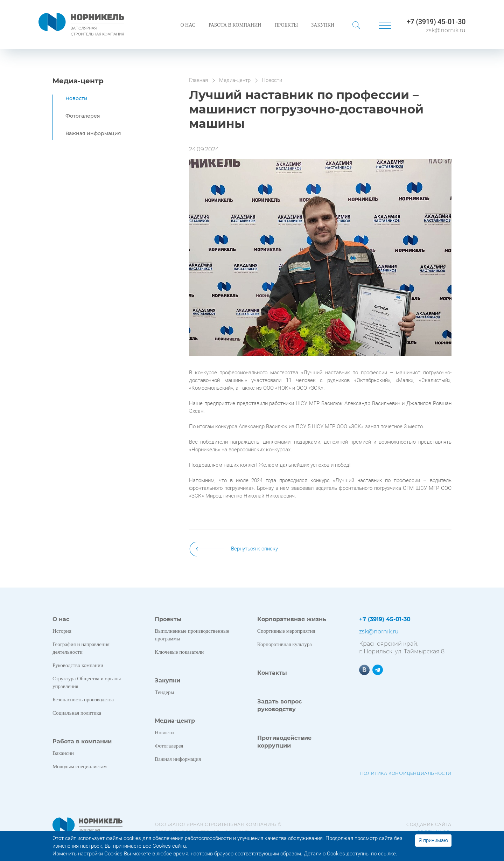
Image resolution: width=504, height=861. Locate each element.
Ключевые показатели (179, 652)
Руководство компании (78, 665)
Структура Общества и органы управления (87, 682)
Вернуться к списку (254, 549)
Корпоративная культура (285, 644)
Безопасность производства (83, 700)
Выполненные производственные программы (192, 635)
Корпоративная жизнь (292, 619)
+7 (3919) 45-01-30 (436, 22)
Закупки (323, 25)
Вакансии (63, 753)
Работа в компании (235, 25)
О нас (188, 25)
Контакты (272, 673)
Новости (76, 98)
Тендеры (164, 692)
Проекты (286, 25)
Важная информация (93, 133)
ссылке (387, 854)
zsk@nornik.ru (446, 30)
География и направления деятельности (81, 648)
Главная (198, 80)
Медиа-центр (78, 81)
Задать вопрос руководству (279, 705)
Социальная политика (77, 713)
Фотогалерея (83, 116)
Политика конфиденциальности (406, 773)
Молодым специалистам (80, 766)
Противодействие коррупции (284, 742)
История (62, 631)
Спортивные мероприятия (286, 631)
